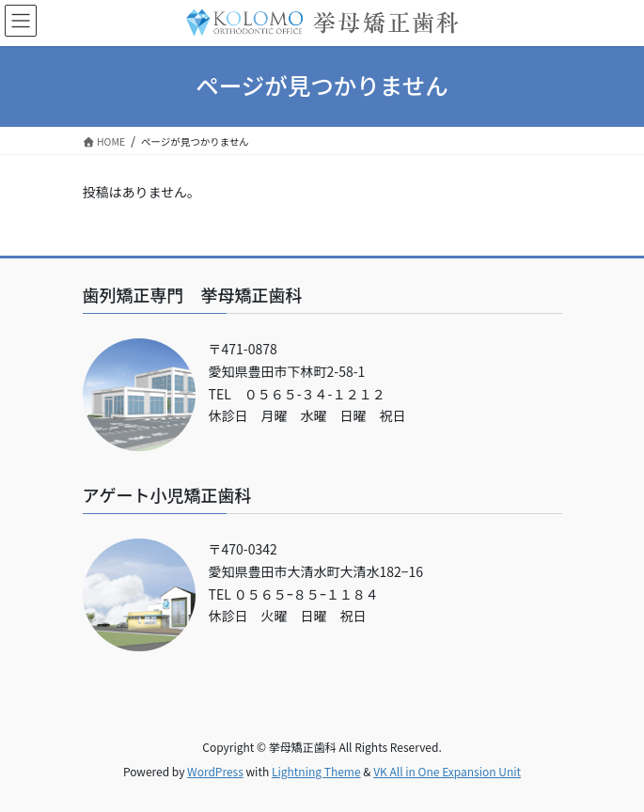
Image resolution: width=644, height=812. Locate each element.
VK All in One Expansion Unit (447, 771)
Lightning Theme (316, 771)
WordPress (215, 771)
